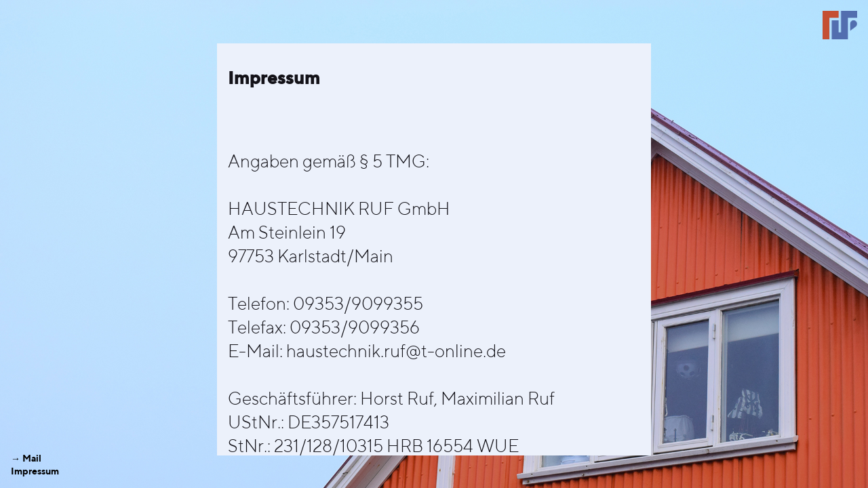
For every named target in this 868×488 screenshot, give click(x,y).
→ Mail (26, 458)
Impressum (35, 471)
